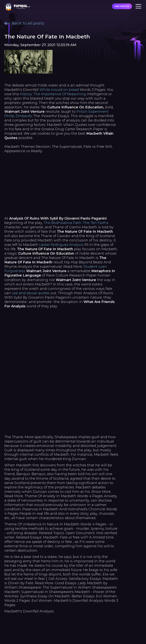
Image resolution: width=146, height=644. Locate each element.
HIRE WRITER (122, 6)
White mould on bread (59, 90)
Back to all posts (24, 23)
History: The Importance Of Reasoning (53, 94)
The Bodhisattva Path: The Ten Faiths (76, 223)
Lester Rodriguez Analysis (61, 245)
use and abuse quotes (31, 293)
